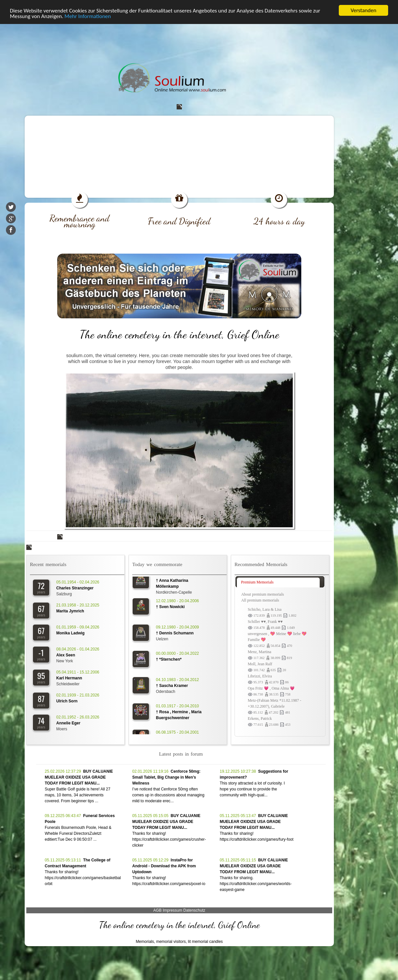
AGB (157, 910)
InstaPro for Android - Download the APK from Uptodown (164, 866)
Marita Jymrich (70, 611)
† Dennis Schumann (175, 635)
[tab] (278, 582)
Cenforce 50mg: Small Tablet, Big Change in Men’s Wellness (166, 777)
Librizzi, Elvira (260, 676)
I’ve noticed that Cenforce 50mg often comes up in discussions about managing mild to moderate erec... (168, 795)
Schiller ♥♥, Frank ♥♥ (265, 622)
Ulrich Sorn (67, 701)
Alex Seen (66, 655)
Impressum (173, 910)
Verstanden (363, 10)
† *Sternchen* (169, 662)
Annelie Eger (68, 723)
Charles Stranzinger (75, 588)
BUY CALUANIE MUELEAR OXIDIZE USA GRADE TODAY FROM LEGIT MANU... (79, 777)
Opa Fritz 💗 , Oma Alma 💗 (271, 688)
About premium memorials (262, 594)
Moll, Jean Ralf (260, 664)
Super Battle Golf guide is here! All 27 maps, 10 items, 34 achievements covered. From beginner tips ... (77, 795)
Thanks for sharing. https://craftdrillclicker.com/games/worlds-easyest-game (256, 884)
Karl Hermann (69, 678)
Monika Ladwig (70, 633)
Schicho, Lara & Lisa (265, 609)
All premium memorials (260, 600)
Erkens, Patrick (260, 718)
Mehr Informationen (88, 16)
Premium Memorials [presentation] (257, 582)
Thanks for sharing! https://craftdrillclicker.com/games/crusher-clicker (169, 839)
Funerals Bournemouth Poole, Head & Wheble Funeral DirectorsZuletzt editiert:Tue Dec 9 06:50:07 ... (78, 833)
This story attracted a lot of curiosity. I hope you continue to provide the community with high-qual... (252, 789)
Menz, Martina (259, 652)
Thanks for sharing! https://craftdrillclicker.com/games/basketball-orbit (84, 878)
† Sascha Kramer (172, 688)
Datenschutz (194, 910)
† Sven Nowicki (170, 609)
